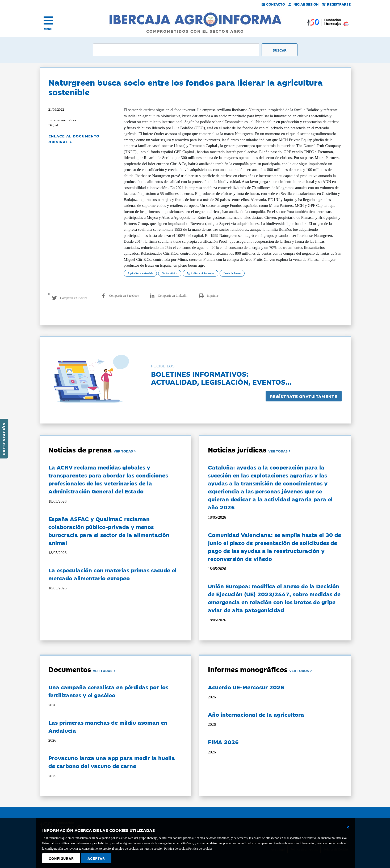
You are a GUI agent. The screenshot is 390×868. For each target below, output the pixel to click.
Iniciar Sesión (304, 4)
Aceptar (96, 858)
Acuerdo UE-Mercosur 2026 (246, 687)
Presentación (4, 439)
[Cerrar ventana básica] (348, 827)
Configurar (61, 858)
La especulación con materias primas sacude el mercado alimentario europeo (112, 574)
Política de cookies (200, 849)
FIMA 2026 (223, 742)
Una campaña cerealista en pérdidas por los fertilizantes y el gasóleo (108, 691)
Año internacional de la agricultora (256, 714)
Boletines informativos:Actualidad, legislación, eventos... (221, 378)
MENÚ (48, 29)
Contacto (273, 4)
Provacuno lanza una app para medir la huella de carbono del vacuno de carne (112, 762)
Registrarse (336, 4)
